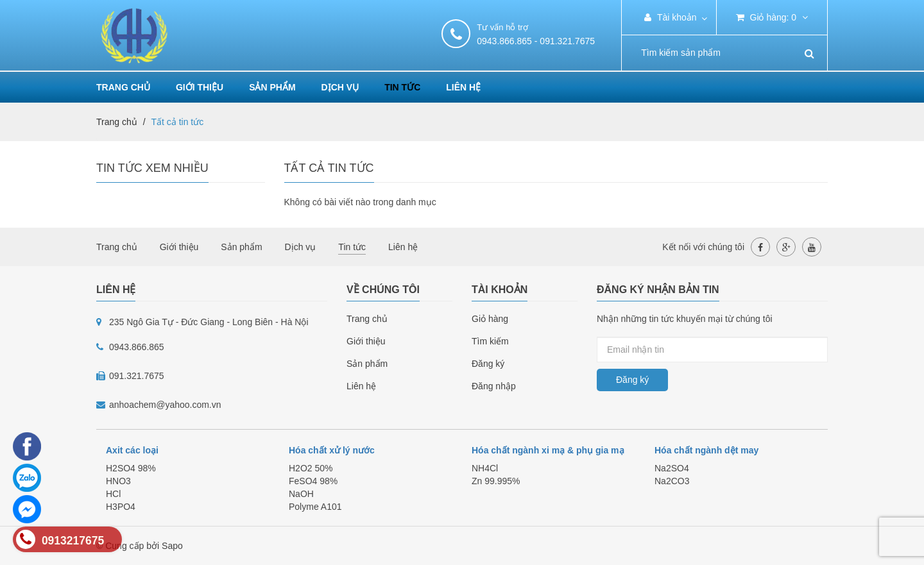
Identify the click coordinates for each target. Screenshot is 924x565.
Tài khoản (670, 17)
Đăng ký (488, 364)
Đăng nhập (494, 386)
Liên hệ (463, 87)
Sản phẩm (272, 87)
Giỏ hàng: (772, 17)
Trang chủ (123, 87)
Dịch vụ (340, 87)
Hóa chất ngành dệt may (706, 450)
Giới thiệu (200, 87)
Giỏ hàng (490, 319)
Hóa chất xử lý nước (332, 450)
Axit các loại (132, 450)
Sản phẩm (367, 364)
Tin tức (402, 87)
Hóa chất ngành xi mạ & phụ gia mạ (548, 450)
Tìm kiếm (490, 341)
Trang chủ (367, 319)
